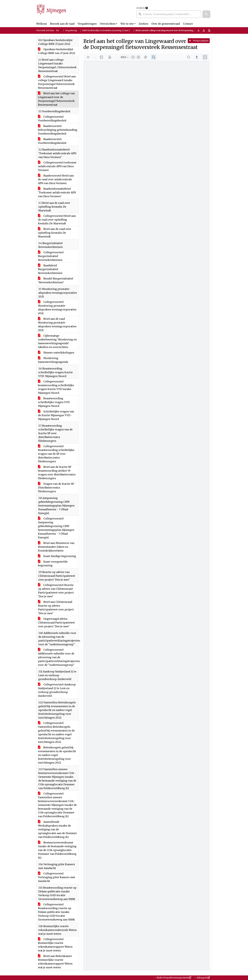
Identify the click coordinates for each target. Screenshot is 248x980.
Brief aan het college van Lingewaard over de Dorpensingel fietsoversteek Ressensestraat (56, 99)
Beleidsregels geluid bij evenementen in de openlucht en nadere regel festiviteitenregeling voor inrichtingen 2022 (57, 755)
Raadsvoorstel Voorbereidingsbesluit (52, 141)
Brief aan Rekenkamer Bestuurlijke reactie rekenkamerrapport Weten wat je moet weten (55, 962)
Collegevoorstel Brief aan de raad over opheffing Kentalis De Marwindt (57, 220)
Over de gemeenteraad (166, 24)
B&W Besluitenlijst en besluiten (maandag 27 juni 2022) (108, 30)
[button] (206, 14)
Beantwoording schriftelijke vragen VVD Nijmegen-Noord (54, 402)
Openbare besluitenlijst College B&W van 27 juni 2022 (57, 51)
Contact (188, 24)
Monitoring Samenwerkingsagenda (53, 360)
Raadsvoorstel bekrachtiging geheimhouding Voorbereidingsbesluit (58, 130)
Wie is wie (127, 24)
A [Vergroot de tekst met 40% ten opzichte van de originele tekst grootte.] (209, 30)
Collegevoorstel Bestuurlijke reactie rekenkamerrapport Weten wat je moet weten (55, 945)
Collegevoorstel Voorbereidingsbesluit (52, 119)
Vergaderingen (87, 24)
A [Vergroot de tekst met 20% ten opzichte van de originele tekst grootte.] (204, 30)
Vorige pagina (199, 41)
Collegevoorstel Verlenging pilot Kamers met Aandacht (57, 877)
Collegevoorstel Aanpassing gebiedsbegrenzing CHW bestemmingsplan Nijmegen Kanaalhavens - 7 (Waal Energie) (56, 528)
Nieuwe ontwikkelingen (56, 353)
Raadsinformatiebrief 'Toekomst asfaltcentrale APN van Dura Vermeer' (57, 192)
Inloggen (203, 978)
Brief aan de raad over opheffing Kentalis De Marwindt (55, 233)
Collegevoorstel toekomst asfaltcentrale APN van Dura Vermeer (57, 166)
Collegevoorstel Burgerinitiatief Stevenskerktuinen (51, 256)
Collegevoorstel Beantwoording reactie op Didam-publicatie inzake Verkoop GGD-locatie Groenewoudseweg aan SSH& (56, 912)
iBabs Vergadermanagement (174, 978)
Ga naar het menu (1, 2)
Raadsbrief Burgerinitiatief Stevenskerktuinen (50, 269)
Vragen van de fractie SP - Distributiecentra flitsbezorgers (57, 488)
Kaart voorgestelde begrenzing (53, 563)
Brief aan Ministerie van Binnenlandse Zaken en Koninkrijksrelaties (56, 547)
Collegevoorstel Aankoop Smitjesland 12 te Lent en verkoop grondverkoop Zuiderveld (57, 690)
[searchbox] (169, 14)
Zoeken (141, 8)
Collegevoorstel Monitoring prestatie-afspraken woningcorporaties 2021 (57, 308)
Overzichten (108, 24)
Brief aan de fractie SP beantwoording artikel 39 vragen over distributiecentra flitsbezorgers (57, 473)
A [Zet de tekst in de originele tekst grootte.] (198, 30)
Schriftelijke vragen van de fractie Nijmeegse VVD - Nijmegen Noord (56, 415)
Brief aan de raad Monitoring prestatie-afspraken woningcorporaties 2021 (57, 324)
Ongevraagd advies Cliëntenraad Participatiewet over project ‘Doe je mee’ (56, 623)
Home (59, 30)
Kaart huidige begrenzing (57, 556)
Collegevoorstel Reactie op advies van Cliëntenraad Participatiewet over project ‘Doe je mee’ (56, 591)
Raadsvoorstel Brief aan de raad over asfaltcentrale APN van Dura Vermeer (56, 179)
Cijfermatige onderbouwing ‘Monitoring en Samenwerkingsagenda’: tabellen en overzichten (57, 341)
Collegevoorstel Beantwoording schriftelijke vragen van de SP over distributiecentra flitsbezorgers (56, 454)
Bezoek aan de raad (62, 24)
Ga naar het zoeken (0, 2)
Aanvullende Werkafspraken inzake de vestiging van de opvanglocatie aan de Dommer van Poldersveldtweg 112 (57, 829)
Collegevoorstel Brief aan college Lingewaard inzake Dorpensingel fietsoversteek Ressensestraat (57, 82)
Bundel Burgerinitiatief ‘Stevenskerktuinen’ (56, 280)
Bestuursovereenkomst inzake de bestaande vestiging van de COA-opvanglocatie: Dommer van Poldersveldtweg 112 (57, 850)
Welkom (42, 24)
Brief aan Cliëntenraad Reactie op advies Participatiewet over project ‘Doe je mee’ (56, 608)
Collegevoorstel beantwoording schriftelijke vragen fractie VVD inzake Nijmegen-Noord (56, 387)
